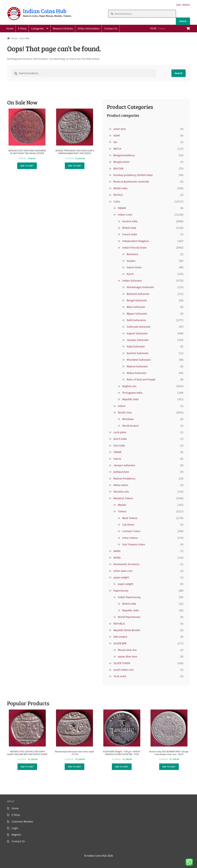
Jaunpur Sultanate (138, 340)
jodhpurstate (121, 472)
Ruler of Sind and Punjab (141, 379)
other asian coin (123, 571)
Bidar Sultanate (136, 307)
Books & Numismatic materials (131, 182)
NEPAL (117, 558)
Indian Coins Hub (45, 11)
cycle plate (120, 432)
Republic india (130, 399)
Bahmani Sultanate (138, 294)
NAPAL (117, 551)
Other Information (89, 28)
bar (115, 142)
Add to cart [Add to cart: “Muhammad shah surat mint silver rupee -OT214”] (75, 767)
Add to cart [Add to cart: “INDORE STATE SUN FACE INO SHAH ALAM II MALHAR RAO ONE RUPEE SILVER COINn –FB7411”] (27, 767)
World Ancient (130, 426)
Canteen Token (131, 531)
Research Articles (63, 28)
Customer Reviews (22, 821)
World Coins (125, 412)
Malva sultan (121, 485)
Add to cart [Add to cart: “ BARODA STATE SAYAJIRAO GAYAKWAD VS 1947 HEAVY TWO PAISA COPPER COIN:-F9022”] (27, 166)
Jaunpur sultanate (124, 465)
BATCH (117, 149)
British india (129, 604)
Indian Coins (125, 215)
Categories (37, 28)
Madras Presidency (124, 478)
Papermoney (121, 591)
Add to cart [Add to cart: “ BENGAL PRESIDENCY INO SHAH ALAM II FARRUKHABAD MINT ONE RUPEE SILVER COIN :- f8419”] (75, 166)
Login (179, 4)
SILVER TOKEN (122, 663)
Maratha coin (121, 492)
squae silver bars (127, 656)
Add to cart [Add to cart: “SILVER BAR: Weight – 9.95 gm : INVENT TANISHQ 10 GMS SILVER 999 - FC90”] (122, 767)
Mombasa (128, 419)
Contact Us (111, 28)
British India (120, 188)
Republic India (130, 610)
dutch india (120, 439)
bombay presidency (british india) (133, 175)
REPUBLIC (119, 624)
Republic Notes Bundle (127, 630)
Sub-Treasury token (134, 544)
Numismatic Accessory (126, 564)
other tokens (130, 538)
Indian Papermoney (129, 597)
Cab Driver (128, 525)
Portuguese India (132, 393)
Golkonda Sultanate (139, 327)
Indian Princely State (134, 248)
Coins (117, 201)
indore (122, 406)
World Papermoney (129, 617)
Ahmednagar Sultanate (140, 287)
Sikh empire (120, 637)
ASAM (117, 135)
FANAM (122, 208)
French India (130, 234)
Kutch (130, 274)
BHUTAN (118, 168)
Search (183, 21)
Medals (122, 505)
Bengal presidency (124, 155)
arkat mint (120, 129)
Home (10, 28)
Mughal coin (129, 386)
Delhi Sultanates (136, 320)
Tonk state (120, 676)
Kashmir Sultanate (138, 353)
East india (119, 445)
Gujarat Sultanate (137, 333)
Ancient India (130, 221)
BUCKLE (118, 195)
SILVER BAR (120, 643)
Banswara (132, 254)
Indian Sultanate (132, 281)
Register (186, 4)
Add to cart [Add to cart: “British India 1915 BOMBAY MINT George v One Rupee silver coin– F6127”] (169, 767)
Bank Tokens (130, 518)
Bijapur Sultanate (137, 314)
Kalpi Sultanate (136, 346)
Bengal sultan (121, 162)
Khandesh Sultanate (139, 360)
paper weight (121, 577)
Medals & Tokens (123, 498)
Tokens (122, 511)
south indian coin (124, 670)
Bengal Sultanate (137, 300)
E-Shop (22, 28)
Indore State (134, 267)
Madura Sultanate (137, 366)
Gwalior (131, 261)
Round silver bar (127, 650)
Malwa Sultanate (137, 373)
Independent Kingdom (136, 241)
